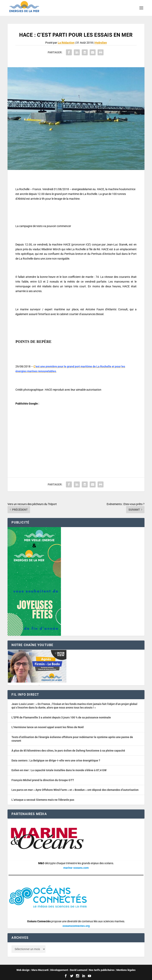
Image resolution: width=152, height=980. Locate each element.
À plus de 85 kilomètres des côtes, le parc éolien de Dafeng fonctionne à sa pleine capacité (68, 751)
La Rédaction (66, 43)
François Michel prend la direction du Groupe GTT (43, 780)
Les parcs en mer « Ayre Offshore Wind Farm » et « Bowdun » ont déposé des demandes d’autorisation (75, 790)
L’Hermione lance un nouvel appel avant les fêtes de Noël (48, 727)
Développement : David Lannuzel (69, 970)
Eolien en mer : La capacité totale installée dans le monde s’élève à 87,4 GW (59, 770)
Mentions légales (126, 970)
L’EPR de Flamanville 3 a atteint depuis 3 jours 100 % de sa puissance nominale (61, 717)
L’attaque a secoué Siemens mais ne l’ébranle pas (43, 800)
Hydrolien (101, 43)
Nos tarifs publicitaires (102, 970)
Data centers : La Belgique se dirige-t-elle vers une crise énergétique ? (56, 760)
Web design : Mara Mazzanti (32, 970)
